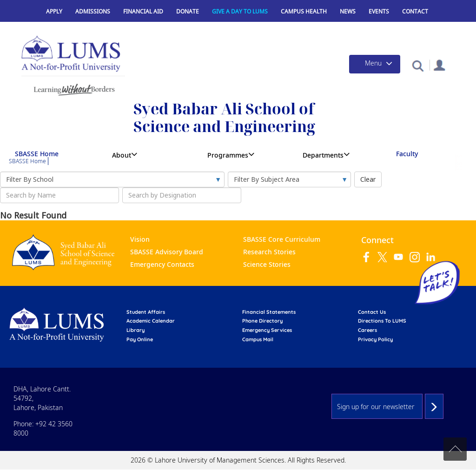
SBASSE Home (37, 154)
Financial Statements (269, 312)
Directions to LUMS (382, 321)
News (348, 11)
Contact (415, 11)
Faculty (407, 154)
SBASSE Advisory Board (167, 252)
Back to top (455, 449)
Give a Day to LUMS (240, 11)
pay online (140, 339)
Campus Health (304, 11)
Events (379, 11)
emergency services (267, 330)
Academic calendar (151, 321)
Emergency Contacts (162, 264)
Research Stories (269, 252)
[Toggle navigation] (375, 64)
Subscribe (434, 406)
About (122, 155)
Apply (54, 11)
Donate (188, 11)
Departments (323, 155)
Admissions (93, 11)
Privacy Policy (375, 339)
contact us (372, 312)
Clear (368, 179)
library (136, 330)
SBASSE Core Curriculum (282, 239)
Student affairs (146, 312)
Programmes (228, 155)
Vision (140, 239)
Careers (367, 330)
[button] (418, 65)
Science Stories (267, 264)
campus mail (258, 339)
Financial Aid (143, 11)
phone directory (262, 321)
